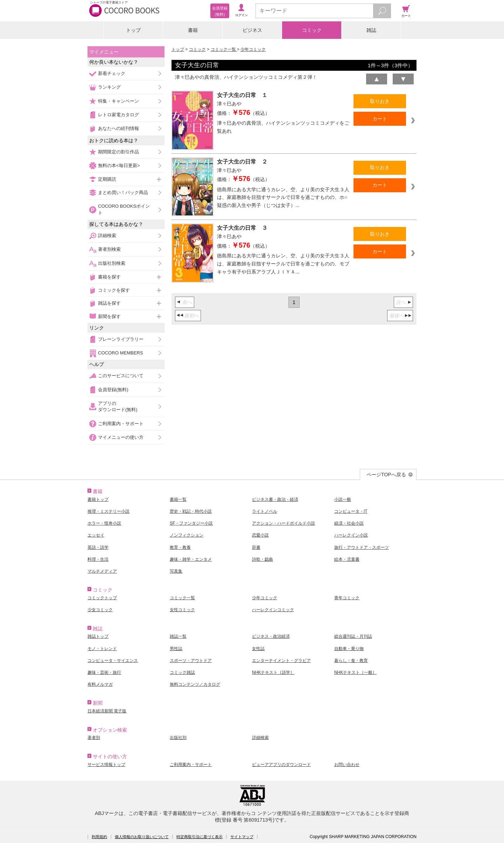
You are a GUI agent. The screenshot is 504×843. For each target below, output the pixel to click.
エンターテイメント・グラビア (281, 661)
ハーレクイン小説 (351, 535)
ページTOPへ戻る (386, 475)
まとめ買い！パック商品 (123, 192)
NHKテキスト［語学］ (273, 672)
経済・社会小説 (349, 523)
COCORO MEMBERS (121, 353)
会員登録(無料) (113, 390)
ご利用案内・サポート (121, 424)
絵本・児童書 (347, 559)
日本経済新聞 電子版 (107, 711)
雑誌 (371, 30)
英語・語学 (98, 547)
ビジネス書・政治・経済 (275, 499)
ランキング (109, 87)
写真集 (176, 571)
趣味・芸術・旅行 (104, 672)
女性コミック (182, 610)
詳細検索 (107, 236)
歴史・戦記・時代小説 (191, 511)
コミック (312, 30)
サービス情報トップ (106, 765)
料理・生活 (98, 559)
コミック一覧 (224, 49)
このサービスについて (121, 376)
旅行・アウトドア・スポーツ (362, 547)
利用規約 (99, 837)
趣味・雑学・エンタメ (191, 559)
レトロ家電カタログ (118, 115)
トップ (133, 30)
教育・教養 (180, 547)
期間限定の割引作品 (118, 152)
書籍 (193, 30)
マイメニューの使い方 (121, 437)
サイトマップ (242, 837)
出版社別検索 (112, 263)
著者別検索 (109, 249)
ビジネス (252, 30)
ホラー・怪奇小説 (104, 523)
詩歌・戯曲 (262, 559)
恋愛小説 (260, 535)
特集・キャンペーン (118, 101)
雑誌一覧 (178, 636)
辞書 (256, 547)
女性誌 (258, 649)
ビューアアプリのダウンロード (281, 765)
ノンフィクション (187, 535)
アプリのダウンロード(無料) (118, 406)
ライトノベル (265, 511)
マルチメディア (102, 571)
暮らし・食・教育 (351, 661)
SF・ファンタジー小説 (191, 523)
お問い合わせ (347, 765)
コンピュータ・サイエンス (113, 661)
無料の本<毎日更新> (119, 165)
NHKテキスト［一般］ (355, 672)
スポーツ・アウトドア (191, 661)
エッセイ (96, 535)
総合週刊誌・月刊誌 (353, 636)
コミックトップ (102, 598)
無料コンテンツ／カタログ (195, 684)
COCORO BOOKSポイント (124, 209)
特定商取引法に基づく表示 (199, 837)
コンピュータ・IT (351, 511)
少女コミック (100, 610)
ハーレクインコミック (273, 610)
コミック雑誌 (182, 672)
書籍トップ (98, 499)
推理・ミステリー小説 (108, 511)
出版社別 (178, 738)
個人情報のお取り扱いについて (142, 837)
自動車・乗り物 (349, 649)
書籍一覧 (178, 499)
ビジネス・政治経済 (271, 636)
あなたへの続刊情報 (118, 128)
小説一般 (343, 499)
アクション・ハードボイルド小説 (283, 523)
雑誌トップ (98, 636)
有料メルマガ (100, 684)
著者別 (94, 738)
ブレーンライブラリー (121, 339)
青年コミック (347, 598)
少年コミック (253, 49)
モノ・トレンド (102, 649)
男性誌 (176, 649)
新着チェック (112, 73)
